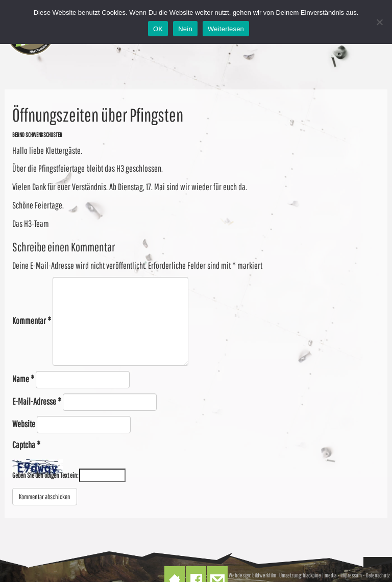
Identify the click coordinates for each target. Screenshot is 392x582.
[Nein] (379, 22)
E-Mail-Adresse (37, 401)
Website (24, 424)
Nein (185, 29)
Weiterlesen (226, 29)
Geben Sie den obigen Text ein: (45, 475)
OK (158, 29)
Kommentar (32, 321)
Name (23, 379)
